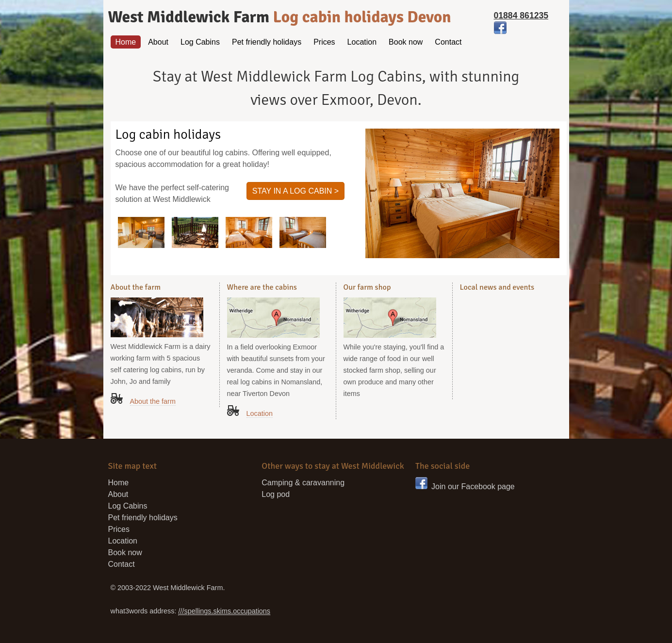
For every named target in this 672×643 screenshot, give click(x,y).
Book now (406, 42)
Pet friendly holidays (267, 42)
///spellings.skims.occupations (224, 611)
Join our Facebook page (465, 486)
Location (362, 42)
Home (126, 42)
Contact (448, 42)
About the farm (153, 401)
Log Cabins (200, 42)
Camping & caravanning (303, 483)
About (158, 42)
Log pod (276, 494)
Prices (324, 42)
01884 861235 (521, 16)
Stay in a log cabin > (295, 191)
